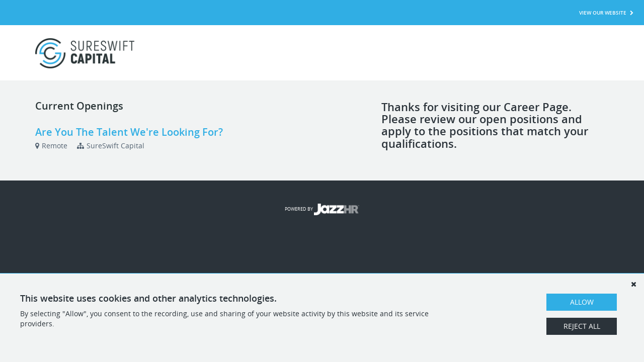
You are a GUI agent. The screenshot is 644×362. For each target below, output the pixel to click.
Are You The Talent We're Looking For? (129, 132)
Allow (582, 302)
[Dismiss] (633, 284)
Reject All (582, 326)
